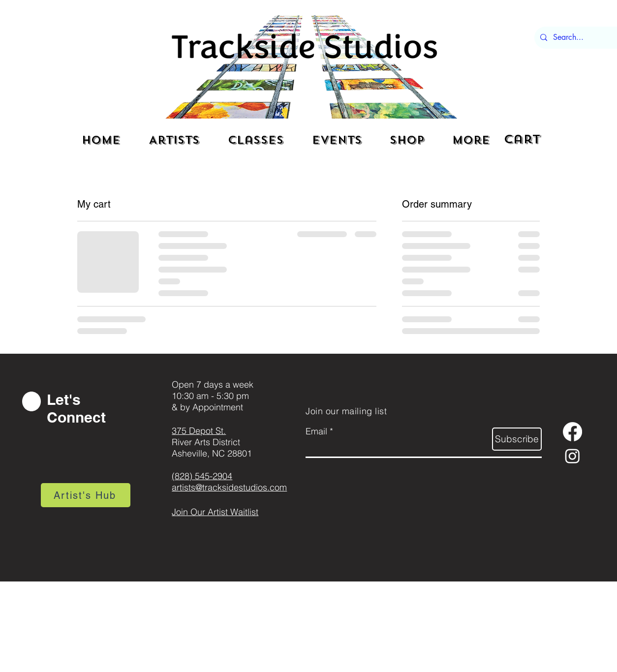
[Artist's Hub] (86, 495)
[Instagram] (572, 456)
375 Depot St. (199, 431)
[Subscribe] (517, 439)
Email (316, 431)
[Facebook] (572, 432)
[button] (525, 139)
